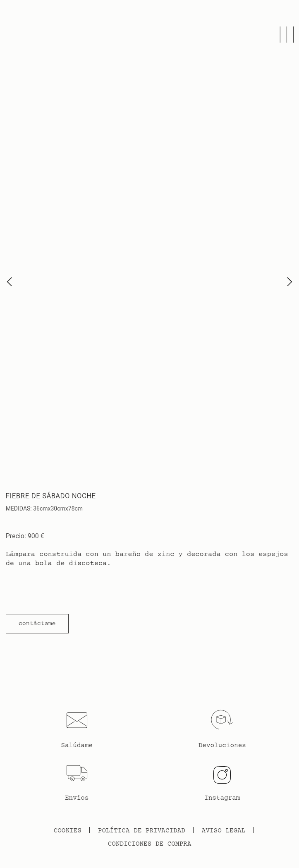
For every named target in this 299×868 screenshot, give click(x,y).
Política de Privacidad (142, 831)
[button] (37, 624)
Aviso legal (224, 831)
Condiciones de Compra (149, 844)
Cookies (68, 831)
